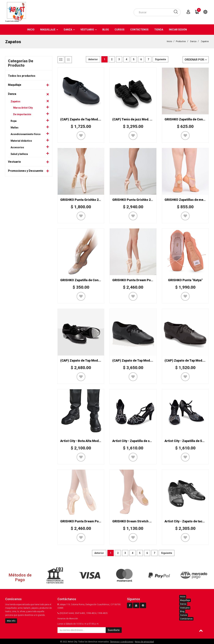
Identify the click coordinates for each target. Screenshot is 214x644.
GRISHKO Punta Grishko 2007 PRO (138, 199)
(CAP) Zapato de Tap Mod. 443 (187, 360)
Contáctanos (186, 618)
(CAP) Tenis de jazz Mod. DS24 (135, 119)
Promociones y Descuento (26, 170)
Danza (193, 41)
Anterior (93, 59)
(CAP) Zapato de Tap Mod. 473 (82, 119)
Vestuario (14, 161)
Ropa (14, 121)
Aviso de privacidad (144, 641)
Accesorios (17, 147)
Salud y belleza (19, 154)
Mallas (15, 127)
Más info (11, 621)
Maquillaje (15, 84)
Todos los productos (22, 75)
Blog (182, 611)
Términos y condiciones (121, 641)
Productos (181, 41)
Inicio (169, 41)
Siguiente (160, 59)
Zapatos (205, 41)
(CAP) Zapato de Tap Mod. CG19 (136, 360)
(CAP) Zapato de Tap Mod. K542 (83, 360)
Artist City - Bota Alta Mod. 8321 (84, 440)
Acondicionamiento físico (26, 134)
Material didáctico (21, 140)
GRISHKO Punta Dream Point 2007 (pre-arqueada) (149, 280)
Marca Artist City (23, 107)
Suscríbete (114, 630)
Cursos (184, 615)
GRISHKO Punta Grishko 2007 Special (88, 199)
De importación (22, 114)
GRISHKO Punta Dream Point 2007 (85, 521)
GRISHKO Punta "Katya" (185, 280)
